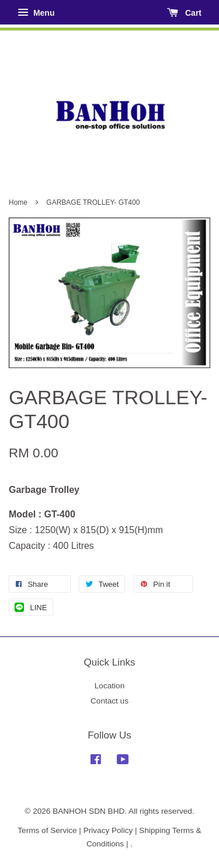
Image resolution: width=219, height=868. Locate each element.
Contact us (109, 701)
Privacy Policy (108, 830)
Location (109, 686)
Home (18, 202)
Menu (36, 13)
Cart (184, 13)
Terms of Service (47, 830)
